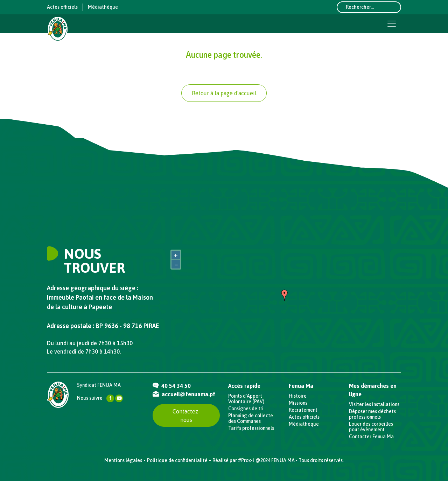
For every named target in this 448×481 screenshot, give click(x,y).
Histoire (298, 396)
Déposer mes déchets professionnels (372, 414)
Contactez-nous (186, 416)
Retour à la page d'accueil (224, 93)
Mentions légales (123, 460)
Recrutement (303, 410)
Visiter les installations (374, 404)
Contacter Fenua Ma (371, 437)
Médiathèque (103, 7)
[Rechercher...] (369, 7)
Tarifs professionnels (251, 428)
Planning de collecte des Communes (251, 418)
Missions (298, 403)
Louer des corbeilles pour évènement (371, 427)
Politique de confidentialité (177, 460)
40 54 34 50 (172, 386)
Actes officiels (62, 7)
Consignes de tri (246, 409)
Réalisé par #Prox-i (233, 460)
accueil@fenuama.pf (184, 394)
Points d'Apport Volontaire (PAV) (246, 399)
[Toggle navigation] (392, 24)
